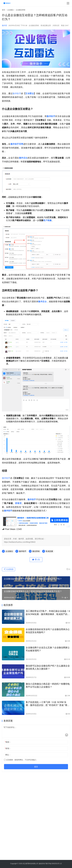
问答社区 (56, 25)
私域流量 (49, 551)
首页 (3, 10)
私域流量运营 (46, 25)
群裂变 (18, 503)
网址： (8, 755)
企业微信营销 (34, 25)
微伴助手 (17, 93)
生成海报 (9, 569)
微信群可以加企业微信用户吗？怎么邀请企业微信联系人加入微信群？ (48, 667)
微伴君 (4, 25)
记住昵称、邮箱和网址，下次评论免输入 (20, 760)
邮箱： (8, 748)
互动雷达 (30, 93)
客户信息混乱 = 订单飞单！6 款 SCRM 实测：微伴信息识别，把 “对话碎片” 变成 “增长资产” (48, 704)
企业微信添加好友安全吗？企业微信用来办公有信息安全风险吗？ (48, 631)
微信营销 (36, 551)
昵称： (8, 742)
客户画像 (47, 220)
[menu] (68, 3)
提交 (36, 767)
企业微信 (9, 551)
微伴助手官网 (17, 144)
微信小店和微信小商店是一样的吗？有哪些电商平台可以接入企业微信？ (48, 685)
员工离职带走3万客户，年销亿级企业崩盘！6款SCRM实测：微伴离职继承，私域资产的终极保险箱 (48, 613)
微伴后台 (23, 158)
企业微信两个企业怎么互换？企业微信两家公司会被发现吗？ (48, 649)
